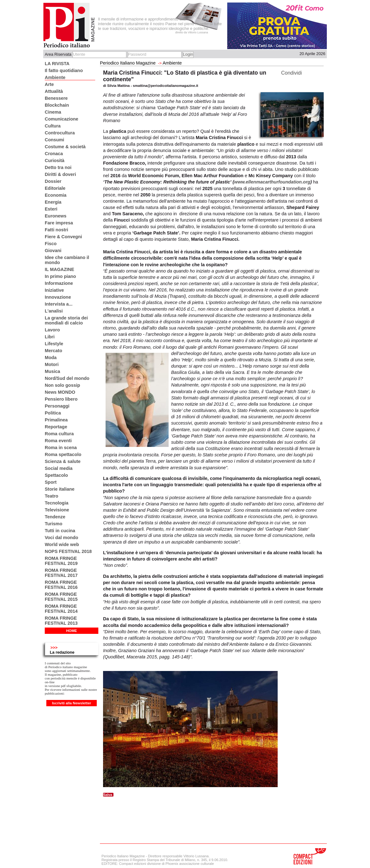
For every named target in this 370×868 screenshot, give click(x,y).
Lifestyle (54, 344)
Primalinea (56, 420)
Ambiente (55, 77)
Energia (53, 202)
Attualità (54, 91)
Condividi (292, 73)
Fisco (51, 244)
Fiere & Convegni (63, 237)
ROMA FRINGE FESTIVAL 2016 (61, 585)
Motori (52, 364)
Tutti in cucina (60, 531)
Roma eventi (58, 441)
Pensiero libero (61, 399)
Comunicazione (61, 119)
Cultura (53, 126)
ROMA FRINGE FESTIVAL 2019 (61, 561)
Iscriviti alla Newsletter (72, 703)
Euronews (56, 216)
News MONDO (60, 392)
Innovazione (58, 297)
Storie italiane (60, 489)
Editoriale (55, 188)
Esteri (51, 209)
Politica (53, 413)
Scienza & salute (63, 461)
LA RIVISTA (57, 64)
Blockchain (57, 105)
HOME (72, 631)
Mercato (53, 351)
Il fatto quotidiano (64, 70)
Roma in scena (61, 448)
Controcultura (60, 133)
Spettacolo (56, 475)
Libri (50, 337)
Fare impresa (59, 223)
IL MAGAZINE (59, 269)
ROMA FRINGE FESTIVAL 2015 (61, 597)
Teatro (52, 496)
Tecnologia (57, 503)
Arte (49, 84)
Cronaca (54, 154)
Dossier (53, 181)
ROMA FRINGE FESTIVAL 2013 (61, 621)
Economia (56, 195)
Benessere (56, 98)
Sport (51, 482)
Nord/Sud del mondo (67, 378)
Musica (52, 371)
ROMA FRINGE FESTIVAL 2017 (61, 573)
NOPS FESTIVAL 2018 (68, 551)
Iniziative (54, 290)
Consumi (55, 140)
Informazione (59, 283)
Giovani (53, 251)
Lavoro (52, 330)
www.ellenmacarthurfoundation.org (272, 182)
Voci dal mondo (61, 538)
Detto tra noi (58, 167)
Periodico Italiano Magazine (128, 63)
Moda (51, 358)
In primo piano (60, 276)
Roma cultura (59, 434)
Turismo (54, 524)
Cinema (53, 112)
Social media (59, 468)
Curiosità (55, 161)
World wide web (62, 544)
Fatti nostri (56, 230)
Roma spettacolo (63, 454)
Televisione (57, 510)
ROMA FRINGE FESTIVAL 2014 (61, 609)
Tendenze (55, 517)
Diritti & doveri (60, 174)
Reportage (56, 427)
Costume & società (65, 147)
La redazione (62, 652)
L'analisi (54, 311)
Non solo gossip (62, 385)
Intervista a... (59, 304)
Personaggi (57, 406)
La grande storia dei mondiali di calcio (66, 320)
